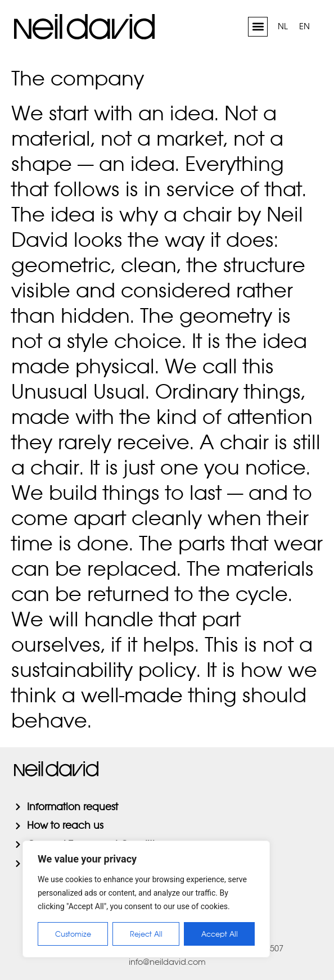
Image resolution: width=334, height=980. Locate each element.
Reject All (146, 934)
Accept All (220, 934)
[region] (146, 899)
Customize (73, 934)
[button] (258, 27)
